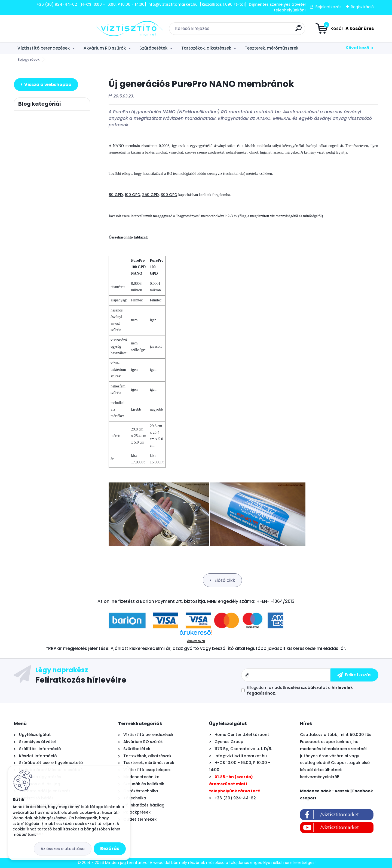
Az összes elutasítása (63, 849)
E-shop (46, 85)
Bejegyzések (28, 59)
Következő (357, 48)
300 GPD (169, 195)
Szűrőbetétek (153, 48)
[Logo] (47, 29)
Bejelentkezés (328, 7)
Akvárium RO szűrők (105, 48)
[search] (257, 30)
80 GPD (116, 195)
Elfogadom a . (300, 690)
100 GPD (132, 195)
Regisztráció (362, 7)
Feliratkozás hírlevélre (81, 680)
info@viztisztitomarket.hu (241, 756)
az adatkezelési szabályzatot (298, 687)
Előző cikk (224, 580)
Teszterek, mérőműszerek (272, 48)
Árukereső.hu (196, 641)
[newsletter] (354, 675)
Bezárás (110, 849)
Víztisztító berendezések (44, 48)
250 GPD (150, 195)
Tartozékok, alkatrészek (206, 48)
